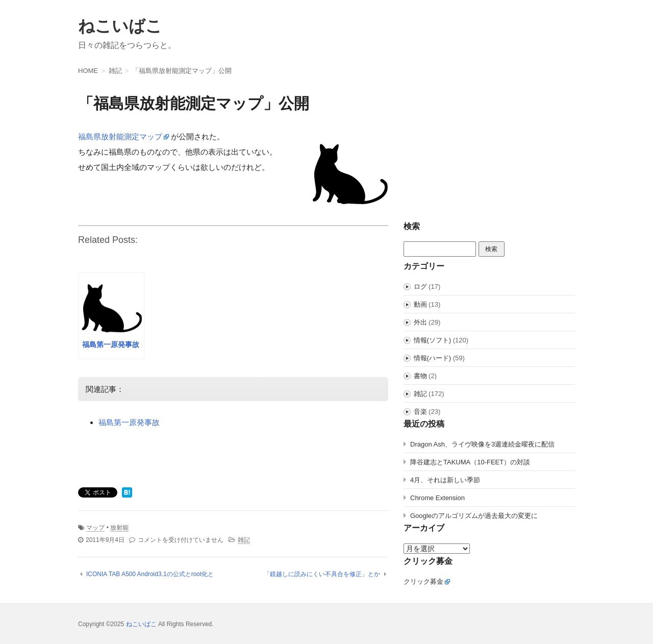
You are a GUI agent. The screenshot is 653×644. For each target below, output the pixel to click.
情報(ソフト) (433, 340)
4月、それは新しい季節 (445, 480)
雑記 (244, 540)
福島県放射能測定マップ (120, 137)
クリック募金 (423, 581)
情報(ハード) (433, 358)
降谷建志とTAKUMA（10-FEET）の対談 (470, 462)
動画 (420, 304)
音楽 (420, 412)
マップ (95, 528)
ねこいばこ (120, 26)
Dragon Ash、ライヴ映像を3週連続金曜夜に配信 (482, 444)
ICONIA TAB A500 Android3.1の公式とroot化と (150, 574)
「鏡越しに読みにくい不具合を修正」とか (322, 574)
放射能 (119, 528)
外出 (420, 322)
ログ (420, 287)
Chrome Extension (437, 498)
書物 (420, 376)
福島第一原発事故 (129, 422)
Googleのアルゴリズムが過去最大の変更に (474, 516)
